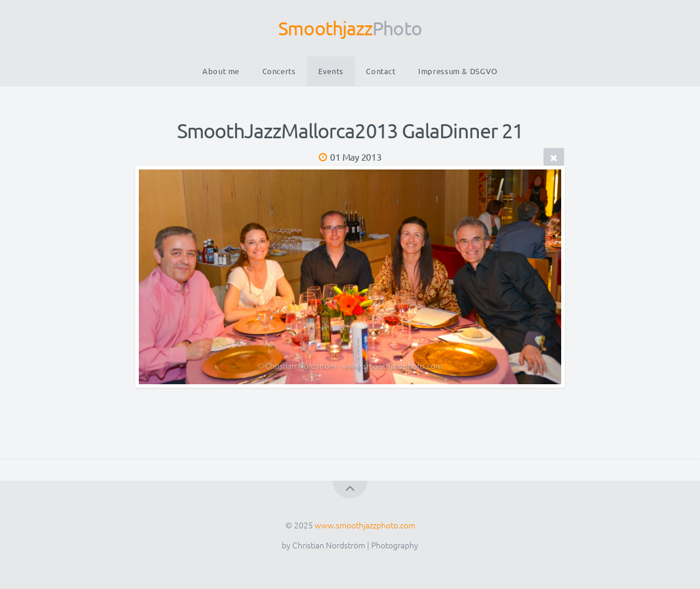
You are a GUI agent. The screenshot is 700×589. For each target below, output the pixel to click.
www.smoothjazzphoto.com (365, 525)
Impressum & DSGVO (458, 71)
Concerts (279, 71)
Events (331, 71)
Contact (381, 71)
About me (221, 71)
